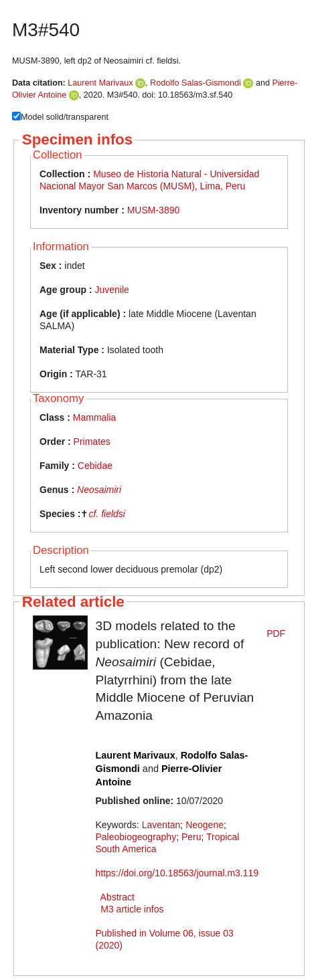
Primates (92, 442)
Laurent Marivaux (100, 83)
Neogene (205, 825)
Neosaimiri (99, 490)
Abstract (118, 897)
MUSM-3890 (154, 210)
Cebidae (95, 466)
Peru (191, 837)
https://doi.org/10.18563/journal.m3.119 (177, 873)
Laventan (161, 825)
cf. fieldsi (106, 514)
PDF (276, 633)
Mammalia (95, 417)
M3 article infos (132, 909)
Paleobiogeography (136, 837)
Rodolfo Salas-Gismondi (196, 83)
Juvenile (111, 290)
